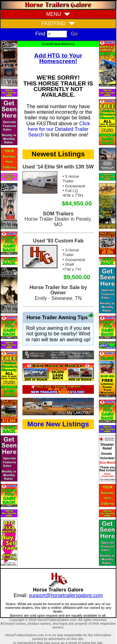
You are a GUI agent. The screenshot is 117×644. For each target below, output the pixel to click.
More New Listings (58, 424)
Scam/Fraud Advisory (58, 44)
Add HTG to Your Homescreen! (58, 58)
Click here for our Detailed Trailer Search (59, 129)
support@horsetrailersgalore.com (66, 595)
